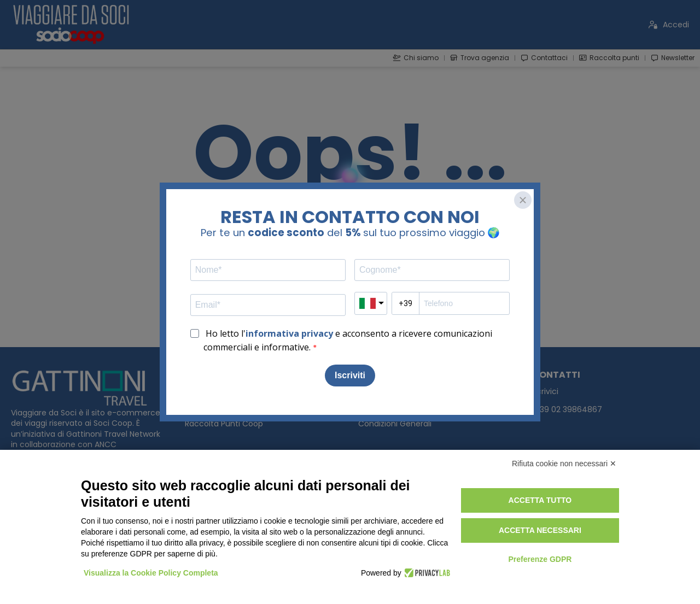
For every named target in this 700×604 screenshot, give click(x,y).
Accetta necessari (540, 530)
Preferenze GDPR (540, 559)
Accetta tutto (540, 500)
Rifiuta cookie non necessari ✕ (564, 464)
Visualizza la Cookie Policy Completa (151, 573)
